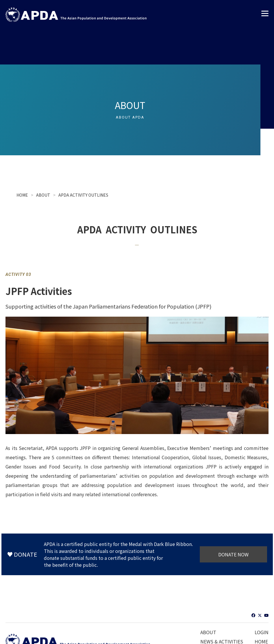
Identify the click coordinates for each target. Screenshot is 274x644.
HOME (22, 195)
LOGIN (262, 632)
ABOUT (43, 195)
